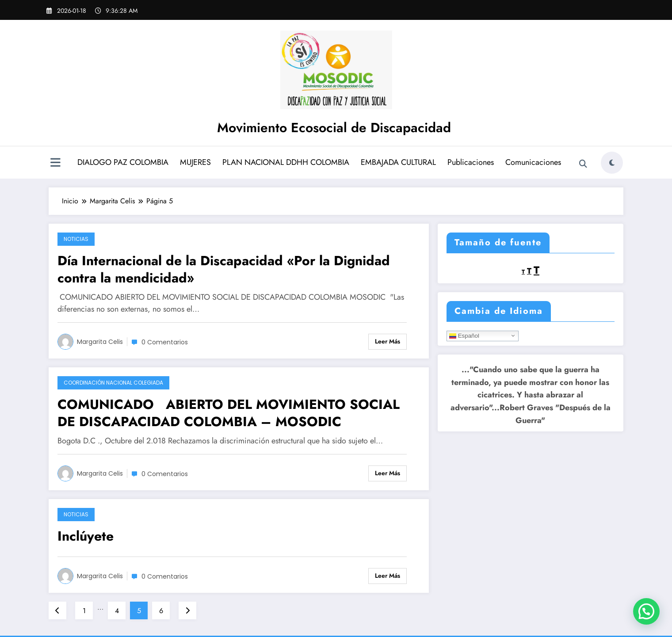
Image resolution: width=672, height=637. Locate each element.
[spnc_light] (612, 163)
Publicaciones (471, 162)
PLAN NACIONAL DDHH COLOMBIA (286, 162)
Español (464, 336)
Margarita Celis (100, 342)
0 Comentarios (165, 342)
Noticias (76, 239)
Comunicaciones (533, 162)
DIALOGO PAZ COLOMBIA (123, 162)
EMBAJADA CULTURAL (398, 162)
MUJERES (195, 162)
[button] (646, 611)
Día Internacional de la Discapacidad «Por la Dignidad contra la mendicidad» (224, 269)
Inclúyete (86, 536)
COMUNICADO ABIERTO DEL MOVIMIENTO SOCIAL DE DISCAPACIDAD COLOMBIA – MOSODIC (229, 413)
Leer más (388, 341)
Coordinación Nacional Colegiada (113, 383)
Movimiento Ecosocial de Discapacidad (334, 128)
